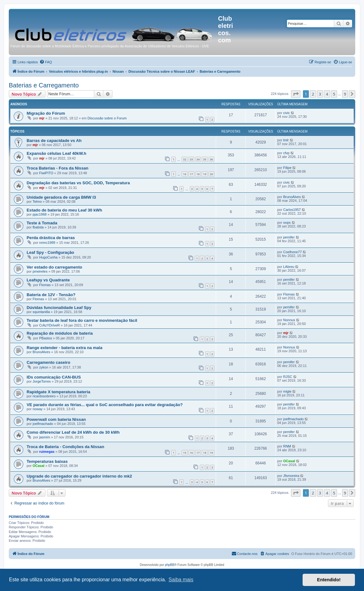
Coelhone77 (292, 252)
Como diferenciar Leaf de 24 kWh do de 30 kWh (73, 432)
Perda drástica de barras (51, 238)
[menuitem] (46, 62)
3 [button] (320, 94)
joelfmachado (43, 424)
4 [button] (327, 94)
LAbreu (289, 267)
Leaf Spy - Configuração (50, 252)
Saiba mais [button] (181, 580)
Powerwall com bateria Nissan (56, 419)
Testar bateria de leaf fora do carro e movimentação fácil (82, 320)
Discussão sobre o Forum (107, 118)
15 (185, 453)
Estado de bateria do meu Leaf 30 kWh (64, 210)
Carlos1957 (292, 210)
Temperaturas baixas (47, 461)
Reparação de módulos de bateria (60, 333)
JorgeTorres (42, 381)
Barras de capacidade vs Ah (54, 141)
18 (198, 174)
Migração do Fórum (46, 113)
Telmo (37, 201)
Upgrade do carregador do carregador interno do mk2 (79, 476)
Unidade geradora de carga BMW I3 (61, 197)
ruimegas (47, 452)
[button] (296, 94)
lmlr (286, 140)
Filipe (287, 168)
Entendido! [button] (329, 580)
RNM (287, 446)
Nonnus (289, 320)
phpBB (169, 565)
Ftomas (45, 285)
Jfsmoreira (291, 476)
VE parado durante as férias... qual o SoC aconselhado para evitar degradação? (105, 405)
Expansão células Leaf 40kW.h (57, 153)
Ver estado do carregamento (54, 267)
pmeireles (40, 271)
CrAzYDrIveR (49, 325)
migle (287, 391)
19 (205, 174)
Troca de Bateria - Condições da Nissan (65, 447)
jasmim (45, 437)
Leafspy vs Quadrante (48, 280)
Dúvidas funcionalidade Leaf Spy (59, 308)
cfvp (286, 153)
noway (38, 409)
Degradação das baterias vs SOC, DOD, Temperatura (78, 183)
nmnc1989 (47, 243)
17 (191, 174)
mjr (42, 118)
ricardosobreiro (44, 396)
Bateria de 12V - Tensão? (51, 295)
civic (286, 113)
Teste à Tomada (42, 223)
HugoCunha (48, 257)
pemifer (289, 237)
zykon (44, 367)
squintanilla (41, 312)
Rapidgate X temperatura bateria (58, 392)
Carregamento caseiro (48, 362)
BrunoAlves (292, 197)
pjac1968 (40, 214)
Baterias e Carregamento (44, 85)
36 (211, 159)
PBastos (46, 338)
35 (205, 159)
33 (191, 159)
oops (287, 222)
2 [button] (313, 94)
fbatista (38, 227)
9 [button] (345, 94)
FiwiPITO (46, 173)
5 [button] (334, 94)
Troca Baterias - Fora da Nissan (57, 168)
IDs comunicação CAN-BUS (54, 377)
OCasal (39, 466)
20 (211, 174)
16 (185, 174)
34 (198, 159)
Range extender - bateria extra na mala (65, 348)
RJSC (288, 377)
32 (185, 159)
